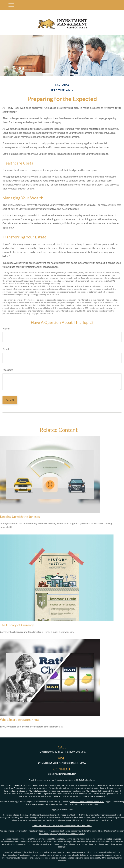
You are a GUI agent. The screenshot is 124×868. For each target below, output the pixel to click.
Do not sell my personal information (83, 804)
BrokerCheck (89, 780)
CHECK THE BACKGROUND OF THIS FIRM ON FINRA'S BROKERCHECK (62, 825)
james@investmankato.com (62, 774)
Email (6, 349)
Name (6, 328)
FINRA (80, 815)
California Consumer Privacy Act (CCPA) (87, 801)
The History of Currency (17, 625)
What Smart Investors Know (20, 720)
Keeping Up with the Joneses (20, 517)
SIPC (85, 815)
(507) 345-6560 (55, 752)
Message (8, 370)
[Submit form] (10, 400)
